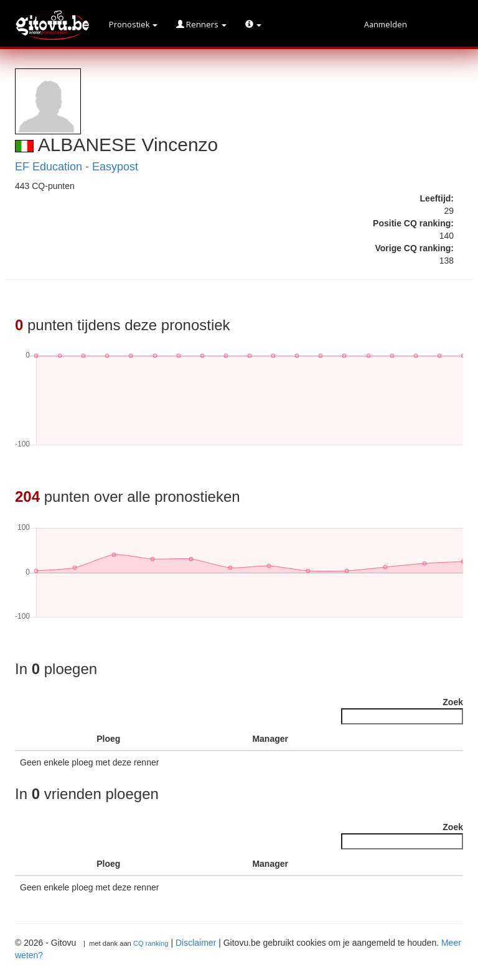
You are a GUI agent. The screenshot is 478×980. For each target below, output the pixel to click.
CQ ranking (151, 943)
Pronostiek (133, 25)
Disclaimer (196, 943)
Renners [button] (201, 25)
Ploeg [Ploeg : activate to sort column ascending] (108, 739)
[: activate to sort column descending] (34, 739)
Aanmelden (386, 25)
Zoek (402, 711)
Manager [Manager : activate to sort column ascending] (270, 739)
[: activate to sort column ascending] (73, 739)
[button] (253, 25)
